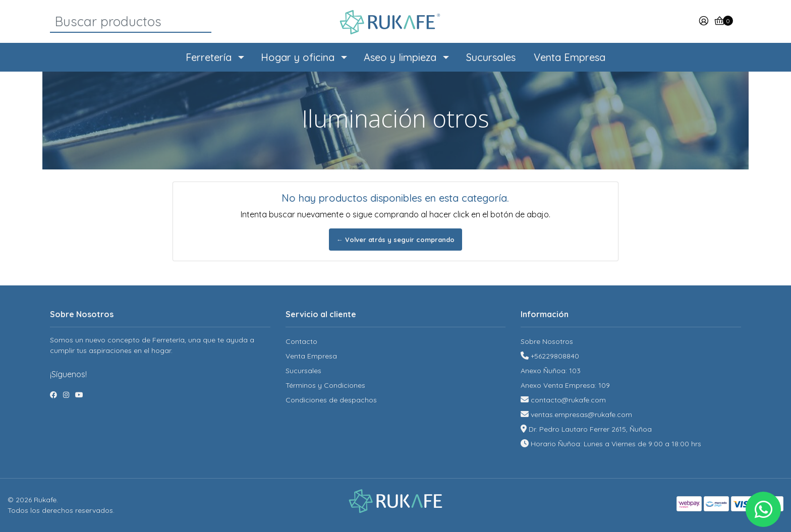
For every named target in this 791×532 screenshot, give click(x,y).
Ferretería (209, 57)
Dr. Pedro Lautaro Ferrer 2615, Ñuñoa (590, 429)
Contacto (301, 341)
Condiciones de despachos (331, 400)
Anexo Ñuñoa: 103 (551, 371)
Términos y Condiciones (325, 385)
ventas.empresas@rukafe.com (581, 415)
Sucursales (491, 57)
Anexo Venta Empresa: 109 (565, 385)
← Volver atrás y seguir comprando (395, 240)
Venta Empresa (570, 57)
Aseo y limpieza (400, 57)
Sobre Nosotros (547, 341)
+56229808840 (555, 356)
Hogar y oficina (298, 57)
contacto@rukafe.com (568, 400)
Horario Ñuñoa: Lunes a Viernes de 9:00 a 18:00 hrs (616, 444)
